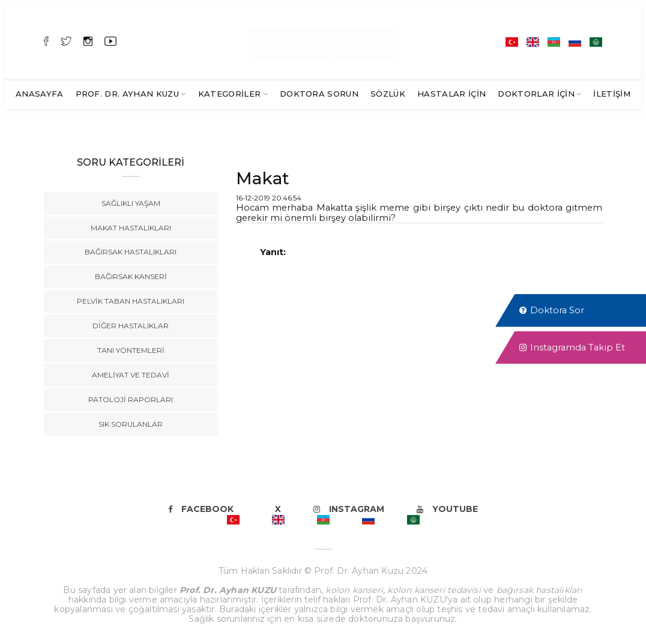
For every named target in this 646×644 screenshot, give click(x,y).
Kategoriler (230, 94)
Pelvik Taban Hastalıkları (131, 301)
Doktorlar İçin (536, 94)
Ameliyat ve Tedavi (131, 375)
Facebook (201, 509)
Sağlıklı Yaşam (131, 203)
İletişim (612, 94)
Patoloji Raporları (131, 399)
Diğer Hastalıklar (131, 326)
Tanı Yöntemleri (131, 350)
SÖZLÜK (388, 94)
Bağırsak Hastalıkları (131, 252)
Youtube (447, 509)
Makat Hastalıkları (131, 228)
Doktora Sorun (319, 94)
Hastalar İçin (451, 94)
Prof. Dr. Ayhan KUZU (128, 94)
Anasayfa (40, 94)
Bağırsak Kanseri (131, 276)
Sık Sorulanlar (131, 424)
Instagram (349, 509)
